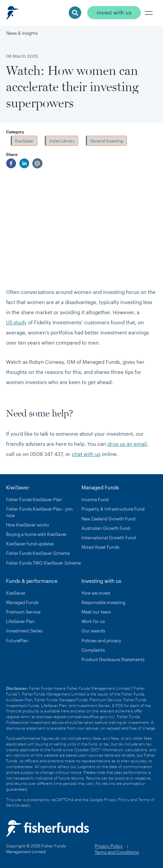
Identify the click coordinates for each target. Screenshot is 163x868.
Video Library (62, 141)
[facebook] (11, 163)
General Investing (107, 141)
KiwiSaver (24, 141)
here (65, 711)
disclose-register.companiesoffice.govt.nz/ (75, 716)
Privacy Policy (117, 799)
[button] (149, 13)
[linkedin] (24, 163)
